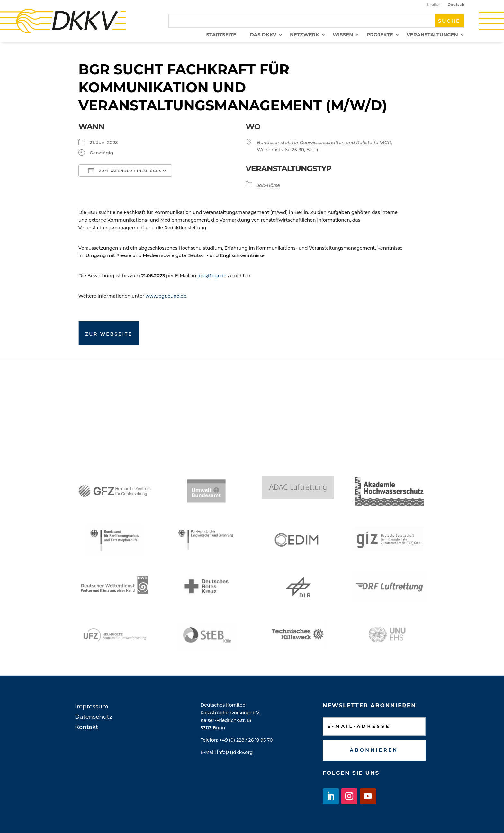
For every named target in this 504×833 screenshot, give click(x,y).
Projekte (380, 35)
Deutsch (456, 5)
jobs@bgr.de (212, 276)
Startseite (221, 35)
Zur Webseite (109, 334)
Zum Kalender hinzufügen (125, 171)
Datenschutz (94, 717)
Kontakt (87, 727)
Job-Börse (268, 185)
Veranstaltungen (432, 35)
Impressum (92, 707)
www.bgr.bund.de (166, 296)
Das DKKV (263, 35)
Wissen (343, 35)
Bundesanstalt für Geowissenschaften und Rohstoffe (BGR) (325, 143)
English (433, 5)
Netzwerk (305, 35)
